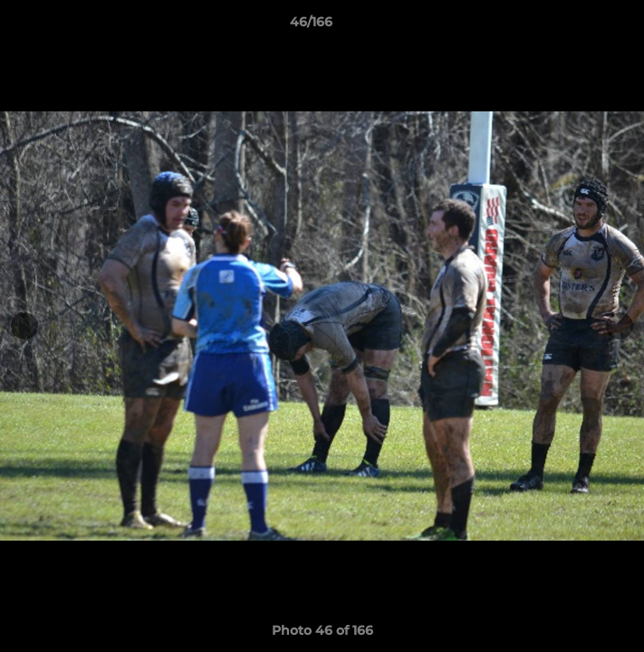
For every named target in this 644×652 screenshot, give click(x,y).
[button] (579, 26)
